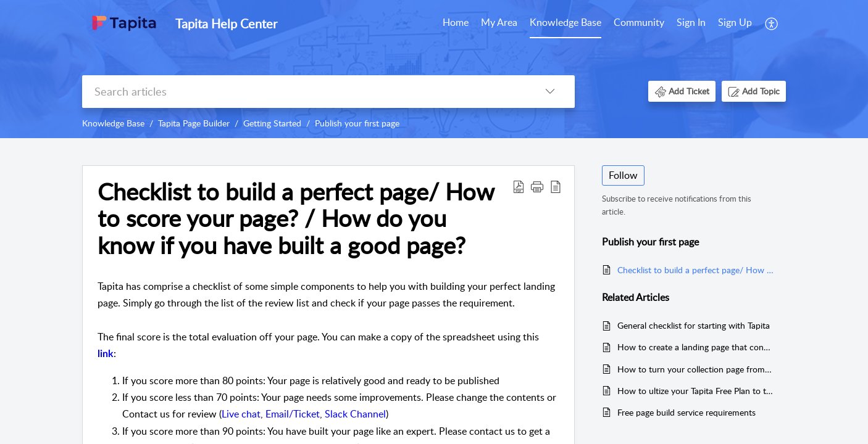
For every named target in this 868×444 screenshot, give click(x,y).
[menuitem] (714, 23)
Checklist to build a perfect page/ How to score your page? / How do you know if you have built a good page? (296, 219)
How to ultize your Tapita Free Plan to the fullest (695, 391)
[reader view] (556, 186)
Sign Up (735, 22)
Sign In (691, 22)
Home (456, 22)
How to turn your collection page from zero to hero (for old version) (695, 369)
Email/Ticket (293, 414)
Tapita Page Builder (194, 123)
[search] (304, 92)
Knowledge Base (565, 22)
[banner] (434, 69)
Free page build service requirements (686, 412)
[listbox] (550, 92)
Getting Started (272, 123)
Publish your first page (357, 123)
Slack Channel (355, 414)
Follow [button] (623, 175)
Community (639, 22)
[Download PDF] (519, 186)
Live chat (241, 414)
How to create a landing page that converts (695, 347)
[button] (682, 91)
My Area (499, 22)
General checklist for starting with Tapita (694, 325)
